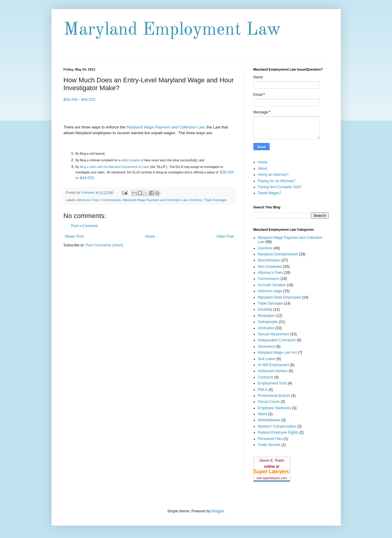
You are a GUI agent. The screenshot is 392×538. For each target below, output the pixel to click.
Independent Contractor (277, 340)
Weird (263, 414)
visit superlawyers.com (272, 478)
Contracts (266, 377)
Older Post (225, 236)
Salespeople (268, 322)
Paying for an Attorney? (277, 181)
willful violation (131, 160)
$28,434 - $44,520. (80, 99)
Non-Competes (270, 267)
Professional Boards (274, 396)
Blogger (218, 511)
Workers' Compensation (277, 426)
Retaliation (267, 316)
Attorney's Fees (88, 200)
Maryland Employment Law (172, 30)
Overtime (196, 200)
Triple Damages (215, 200)
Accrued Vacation (272, 285)
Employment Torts (272, 383)
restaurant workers (273, 371)
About (263, 169)
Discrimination (269, 260)
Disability (265, 309)
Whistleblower (269, 420)
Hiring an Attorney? (273, 175)
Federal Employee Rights (278, 432)
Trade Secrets (269, 445)
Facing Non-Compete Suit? (280, 187)
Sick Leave (267, 359)
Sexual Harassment (274, 334)
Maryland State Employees (279, 297)
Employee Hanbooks (275, 408)
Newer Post (74, 236)
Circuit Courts (269, 402)
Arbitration (266, 328)
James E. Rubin (272, 460)
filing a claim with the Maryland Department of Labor (115, 167)
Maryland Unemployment (278, 254)
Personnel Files (270, 439)
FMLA (263, 390)
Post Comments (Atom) (104, 245)
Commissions (111, 200)
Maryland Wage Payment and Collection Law (165, 127)
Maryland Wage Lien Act (278, 353)
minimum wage (270, 291)
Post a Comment (85, 226)
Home (150, 236)
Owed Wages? (270, 193)
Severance (267, 347)
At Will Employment (274, 365)
